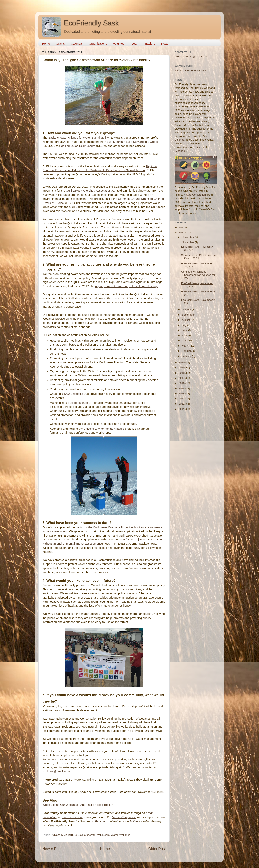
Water (115, 835)
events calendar (72, 817)
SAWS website (74, 394)
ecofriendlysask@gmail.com (191, 57)
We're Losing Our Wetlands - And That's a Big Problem (78, 805)
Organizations (98, 43)
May (185, 335)
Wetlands (125, 835)
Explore (150, 43)
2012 (182, 404)
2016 (182, 383)
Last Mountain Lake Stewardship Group (132, 142)
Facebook (101, 821)
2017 (182, 378)
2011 (182, 409)
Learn (135, 43)
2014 (182, 394)
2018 (182, 373)
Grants (60, 43)
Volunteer (119, 43)
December (188, 237)
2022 (182, 227)
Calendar (77, 43)
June (185, 330)
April (185, 341)
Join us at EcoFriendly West (191, 71)
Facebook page (78, 403)
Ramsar (124, 236)
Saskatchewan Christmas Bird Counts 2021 (199, 257)
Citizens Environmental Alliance (104, 429)
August (186, 320)
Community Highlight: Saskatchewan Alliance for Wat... (198, 275)
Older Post (157, 849)
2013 (182, 399)
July (185, 325)
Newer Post (52, 849)
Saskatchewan (87, 835)
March (186, 346)
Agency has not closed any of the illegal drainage (127, 286)
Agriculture (71, 835)
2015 (182, 388)
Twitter (134, 821)
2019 (182, 368)
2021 (182, 232)
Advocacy (57, 835)
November (188, 242)
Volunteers (103, 835)
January (187, 356)
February (187, 351)
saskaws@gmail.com (56, 772)
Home (46, 43)
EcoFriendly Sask (91, 23)
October (187, 310)
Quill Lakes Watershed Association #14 (91, 191)
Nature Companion (124, 817)
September (189, 315)
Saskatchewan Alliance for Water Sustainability (79, 138)
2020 (182, 363)
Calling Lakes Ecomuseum (78, 146)
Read (165, 43)
